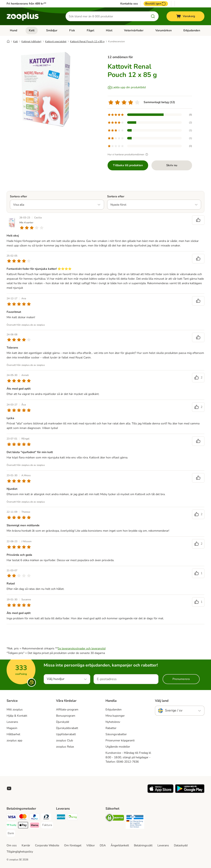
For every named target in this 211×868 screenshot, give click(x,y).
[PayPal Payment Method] (35, 818)
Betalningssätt (143, 845)
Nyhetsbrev (113, 722)
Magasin (12, 728)
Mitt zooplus (15, 710)
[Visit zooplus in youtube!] (9, 788)
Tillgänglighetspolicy (20, 852)
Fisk (72, 30)
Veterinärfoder (134, 30)
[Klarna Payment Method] (35, 826)
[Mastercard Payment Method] (23, 818)
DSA (103, 845)
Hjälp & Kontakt (17, 716)
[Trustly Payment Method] (12, 826)
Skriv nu (172, 165)
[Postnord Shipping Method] (61, 818)
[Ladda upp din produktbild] (127, 87)
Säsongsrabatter (116, 734)
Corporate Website (47, 845)
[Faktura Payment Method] (47, 825)
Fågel (90, 30)
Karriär (26, 845)
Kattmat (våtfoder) (31, 41)
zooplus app (14, 740)
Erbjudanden (192, 30)
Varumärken (164, 30)
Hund (13, 30)
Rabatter (111, 728)
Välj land (162, 701)
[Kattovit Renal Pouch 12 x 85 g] (46, 89)
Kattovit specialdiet (56, 41)
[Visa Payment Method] (12, 818)
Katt (32, 30)
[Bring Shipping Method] (73, 818)
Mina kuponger (115, 716)
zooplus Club (64, 740)
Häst (109, 30)
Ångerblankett (120, 845)
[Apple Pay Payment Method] (23, 826)
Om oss (12, 845)
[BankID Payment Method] (46, 818)
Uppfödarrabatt (66, 734)
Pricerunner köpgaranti (120, 740)
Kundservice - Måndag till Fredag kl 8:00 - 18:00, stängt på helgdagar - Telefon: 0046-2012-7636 (128, 757)
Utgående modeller (118, 747)
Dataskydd (181, 845)
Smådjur (52, 30)
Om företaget (73, 845)
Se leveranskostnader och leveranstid (82, 648)
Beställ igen (156, 4)
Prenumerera (181, 679)
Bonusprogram (66, 716)
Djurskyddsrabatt (67, 728)
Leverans (12, 722)
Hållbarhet (13, 734)
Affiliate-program (67, 710)
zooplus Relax (65, 747)
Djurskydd (63, 722)
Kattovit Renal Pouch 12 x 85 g (87, 41)
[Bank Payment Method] (11, 833)
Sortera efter (18, 196)
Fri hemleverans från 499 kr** (26, 4)
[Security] (115, 818)
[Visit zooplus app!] (160, 792)
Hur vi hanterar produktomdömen (128, 154)
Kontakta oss (129, 4)
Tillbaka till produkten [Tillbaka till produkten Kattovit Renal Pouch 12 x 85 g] (128, 165)
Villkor (91, 845)
